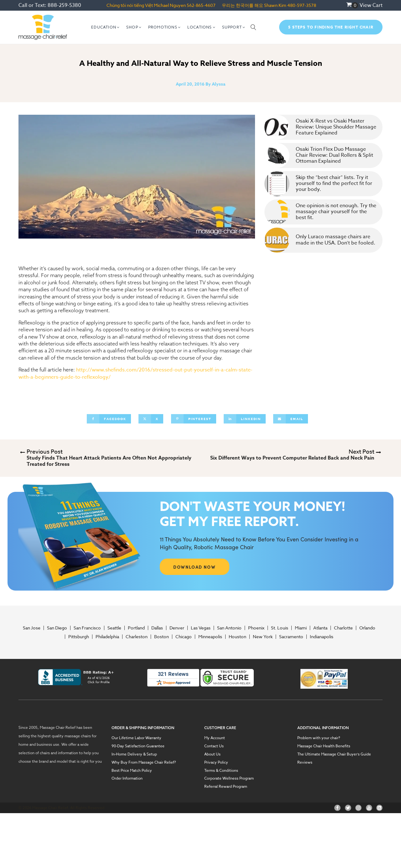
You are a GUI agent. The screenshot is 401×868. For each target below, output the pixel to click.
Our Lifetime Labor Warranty (136, 738)
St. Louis (280, 628)
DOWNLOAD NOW (194, 567)
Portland (136, 628)
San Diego (57, 628)
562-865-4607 (201, 5)
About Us (212, 754)
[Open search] (253, 27)
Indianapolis (322, 637)
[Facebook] (109, 419)
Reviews (305, 762)
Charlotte (343, 628)
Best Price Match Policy (132, 771)
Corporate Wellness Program (229, 778)
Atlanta (320, 628)
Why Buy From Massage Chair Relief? (144, 762)
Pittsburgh (79, 637)
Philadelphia (107, 637)
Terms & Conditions (221, 771)
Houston (237, 637)
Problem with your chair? (319, 738)
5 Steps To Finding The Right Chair (331, 27)
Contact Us (214, 746)
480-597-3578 (302, 5)
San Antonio (229, 628)
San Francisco (87, 628)
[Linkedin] (245, 419)
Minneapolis (210, 637)
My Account (215, 738)
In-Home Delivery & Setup (134, 754)
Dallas (157, 628)
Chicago (184, 637)
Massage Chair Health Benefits (324, 746)
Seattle (114, 628)
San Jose (32, 628)
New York (263, 637)
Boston (161, 637)
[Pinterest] (194, 419)
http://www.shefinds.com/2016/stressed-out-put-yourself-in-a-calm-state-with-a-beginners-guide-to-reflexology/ (135, 374)
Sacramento (291, 637)
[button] (106, 27)
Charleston (137, 637)
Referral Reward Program (226, 786)
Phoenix (256, 628)
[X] (151, 419)
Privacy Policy (216, 762)
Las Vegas (201, 628)
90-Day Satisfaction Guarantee (138, 746)
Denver (177, 628)
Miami (301, 628)
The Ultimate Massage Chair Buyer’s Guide (334, 754)
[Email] (291, 419)
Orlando (367, 628)
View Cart (371, 5)
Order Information (127, 778)
